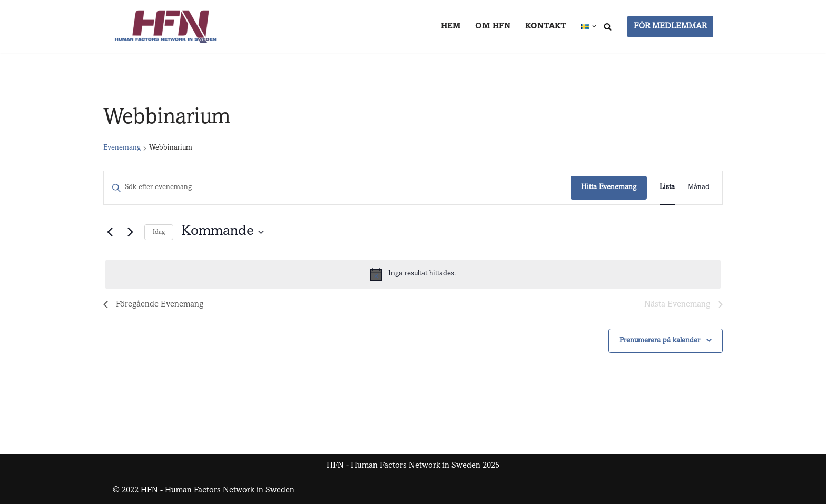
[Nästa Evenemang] (130, 232)
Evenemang (122, 148)
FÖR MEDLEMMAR (670, 26)
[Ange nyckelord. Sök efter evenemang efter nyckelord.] (337, 188)
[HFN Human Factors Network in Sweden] (165, 27)
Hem (451, 26)
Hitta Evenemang (609, 187)
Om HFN (493, 26)
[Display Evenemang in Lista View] (667, 188)
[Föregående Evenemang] (110, 232)
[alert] (413, 274)
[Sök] (608, 27)
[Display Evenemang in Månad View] (699, 188)
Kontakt (546, 26)
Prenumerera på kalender (660, 341)
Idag (159, 232)
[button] (594, 26)
